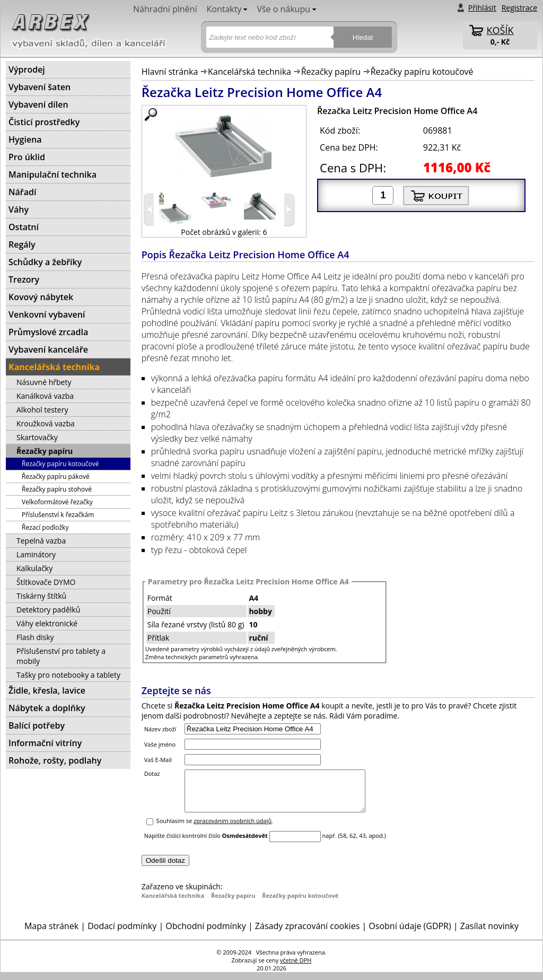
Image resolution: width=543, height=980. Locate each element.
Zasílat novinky (489, 934)
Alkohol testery (42, 410)
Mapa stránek (51, 934)
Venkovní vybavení (47, 314)
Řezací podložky (45, 527)
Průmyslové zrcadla (48, 332)
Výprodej (27, 69)
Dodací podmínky (122, 934)
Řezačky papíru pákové (56, 476)
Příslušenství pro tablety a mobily (61, 656)
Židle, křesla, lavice (47, 690)
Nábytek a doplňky (47, 708)
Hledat (363, 37)
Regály (22, 244)
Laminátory (36, 554)
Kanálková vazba (45, 396)
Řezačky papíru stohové (57, 489)
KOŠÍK (500, 30)
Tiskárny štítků (41, 596)
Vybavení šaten (40, 87)
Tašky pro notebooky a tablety (68, 675)
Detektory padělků (48, 610)
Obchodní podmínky (205, 934)
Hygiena (25, 139)
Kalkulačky (34, 568)
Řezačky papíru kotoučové (422, 72)
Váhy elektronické (47, 623)
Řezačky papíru (331, 72)
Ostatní (24, 227)
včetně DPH (296, 968)
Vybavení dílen (38, 104)
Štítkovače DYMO (46, 582)
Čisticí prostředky (44, 122)
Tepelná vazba (41, 541)
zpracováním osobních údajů (233, 829)
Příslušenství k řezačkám (58, 515)
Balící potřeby (37, 725)
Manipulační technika (52, 174)
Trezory (24, 279)
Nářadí (22, 192)
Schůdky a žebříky (45, 262)
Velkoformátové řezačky (57, 502)
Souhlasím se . (215, 829)
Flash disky (35, 637)
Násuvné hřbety (44, 382)
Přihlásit (482, 8)
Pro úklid (27, 157)
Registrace (519, 8)
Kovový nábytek (41, 297)
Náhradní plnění (165, 9)
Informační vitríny (45, 743)
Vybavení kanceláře (48, 349)
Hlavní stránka (170, 72)
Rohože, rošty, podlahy (55, 760)
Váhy (19, 209)
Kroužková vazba (46, 423)
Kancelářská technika (249, 72)
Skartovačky (37, 437)
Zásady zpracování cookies (307, 934)
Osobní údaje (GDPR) (410, 934)
